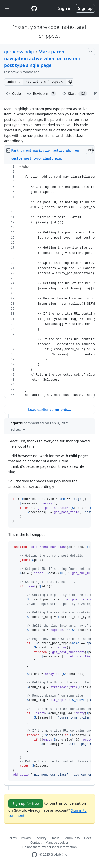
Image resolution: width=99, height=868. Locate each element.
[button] (70, 82)
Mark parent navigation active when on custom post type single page (42, 58)
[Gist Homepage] (34, 8)
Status (55, 838)
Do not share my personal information (50, 847)
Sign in (65, 8)
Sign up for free (26, 803)
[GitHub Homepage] (34, 855)
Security (41, 838)
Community (72, 838)
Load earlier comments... (50, 410)
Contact (36, 842)
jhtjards (16, 423)
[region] (50, 281)
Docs (88, 838)
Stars (75, 94)
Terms (13, 838)
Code (14, 94)
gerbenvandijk (19, 52)
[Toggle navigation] (7, 9)
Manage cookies (57, 842)
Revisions (42, 94)
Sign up (85, 8)
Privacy (26, 838)
